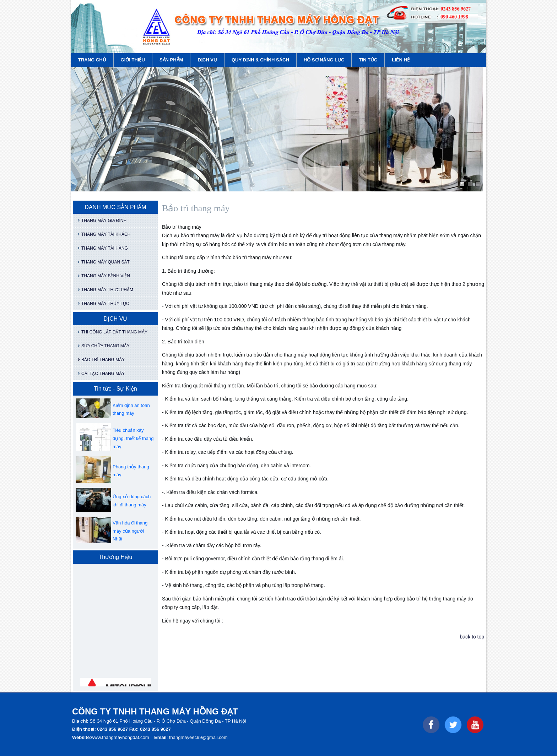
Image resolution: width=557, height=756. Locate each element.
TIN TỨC (368, 60)
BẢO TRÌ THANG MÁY (103, 360)
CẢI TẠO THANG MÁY (103, 374)
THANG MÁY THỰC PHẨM (107, 290)
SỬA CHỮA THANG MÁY (106, 346)
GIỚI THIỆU (133, 60)
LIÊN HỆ (401, 60)
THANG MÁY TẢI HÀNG (105, 248)
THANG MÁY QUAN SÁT (106, 262)
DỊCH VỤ (207, 60)
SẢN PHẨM (171, 60)
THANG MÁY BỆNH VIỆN (106, 276)
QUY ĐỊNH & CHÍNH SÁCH (260, 60)
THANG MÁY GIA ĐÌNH (104, 221)
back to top (472, 637)
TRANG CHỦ (92, 60)
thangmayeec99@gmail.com (198, 737)
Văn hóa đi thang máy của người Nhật (130, 531)
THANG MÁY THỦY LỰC (105, 304)
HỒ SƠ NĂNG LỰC (324, 60)
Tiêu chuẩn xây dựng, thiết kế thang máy (133, 438)
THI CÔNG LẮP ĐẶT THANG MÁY (114, 332)
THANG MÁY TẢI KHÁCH (106, 234)
